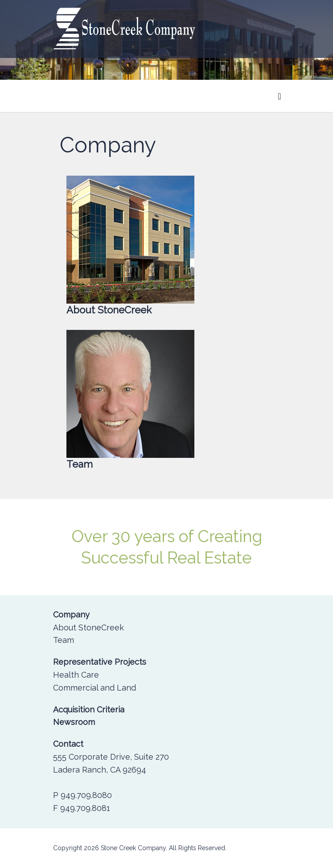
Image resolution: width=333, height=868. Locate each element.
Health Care (76, 675)
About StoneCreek (88, 627)
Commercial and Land (95, 688)
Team (64, 640)
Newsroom (74, 722)
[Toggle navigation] (279, 96)
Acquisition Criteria (89, 710)
